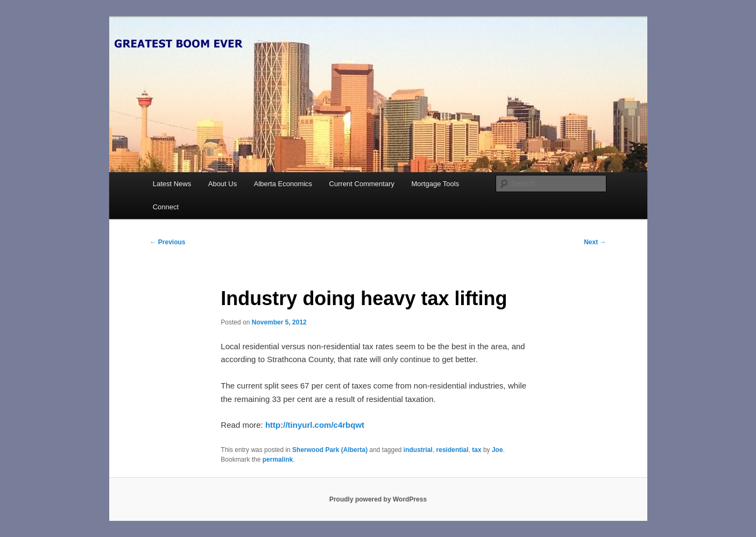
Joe (497, 450)
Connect (166, 207)
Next (595, 242)
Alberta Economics (283, 184)
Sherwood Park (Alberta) (330, 450)
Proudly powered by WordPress (378, 499)
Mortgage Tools (435, 184)
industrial (418, 450)
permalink (278, 460)
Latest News (172, 184)
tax (476, 450)
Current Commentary (362, 184)
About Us (222, 184)
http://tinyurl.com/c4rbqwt (315, 425)
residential (453, 450)
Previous (168, 242)
